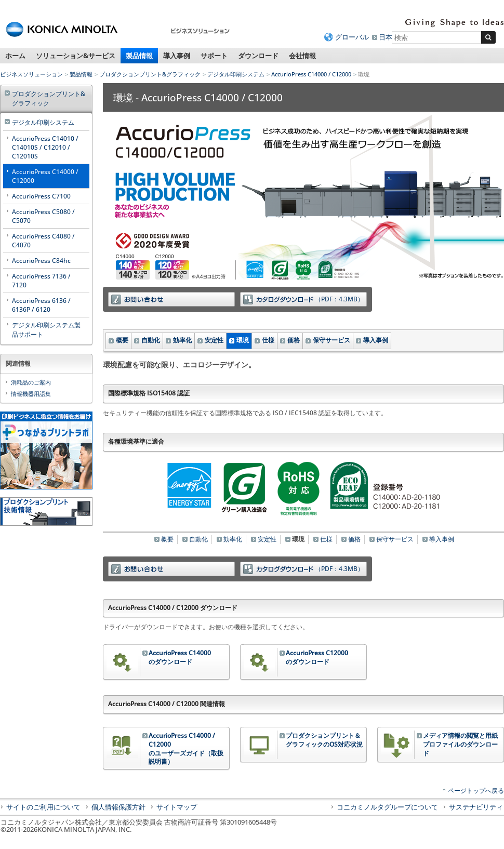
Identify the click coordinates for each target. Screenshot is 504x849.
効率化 (182, 340)
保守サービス (331, 340)
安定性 (214, 340)
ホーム (15, 56)
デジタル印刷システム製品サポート (46, 330)
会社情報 (302, 56)
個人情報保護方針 (118, 807)
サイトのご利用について (43, 807)
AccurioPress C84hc (41, 261)
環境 (243, 340)
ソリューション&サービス (76, 56)
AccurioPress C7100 (41, 196)
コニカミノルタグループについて (387, 807)
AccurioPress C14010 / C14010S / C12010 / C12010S (45, 147)
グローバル (352, 37)
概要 (122, 340)
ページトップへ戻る (476, 791)
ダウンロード (258, 56)
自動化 (151, 340)
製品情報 (139, 56)
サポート (214, 56)
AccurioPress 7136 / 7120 (41, 281)
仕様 (268, 340)
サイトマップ (177, 807)
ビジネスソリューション (31, 74)
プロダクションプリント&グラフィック (150, 74)
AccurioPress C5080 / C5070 (43, 216)
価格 (294, 340)
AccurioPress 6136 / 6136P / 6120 (41, 305)
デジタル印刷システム (236, 74)
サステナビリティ (476, 807)
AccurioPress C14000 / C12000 (311, 74)
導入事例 (177, 56)
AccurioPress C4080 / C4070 (43, 241)
